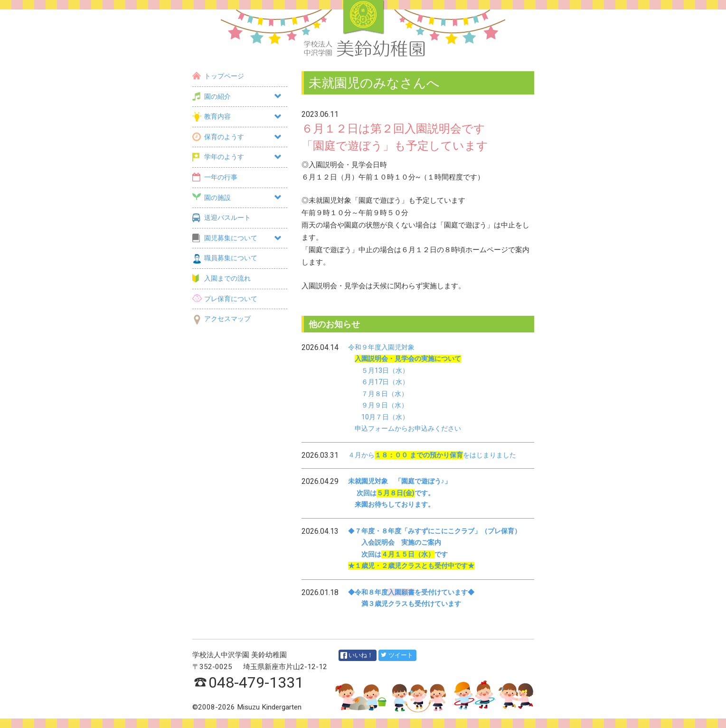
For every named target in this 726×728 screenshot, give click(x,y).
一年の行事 (215, 177)
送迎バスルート (222, 218)
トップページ (218, 76)
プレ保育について (225, 299)
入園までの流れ (222, 279)
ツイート (397, 655)
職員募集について (225, 258)
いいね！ (357, 655)
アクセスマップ (222, 319)
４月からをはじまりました (432, 455)
